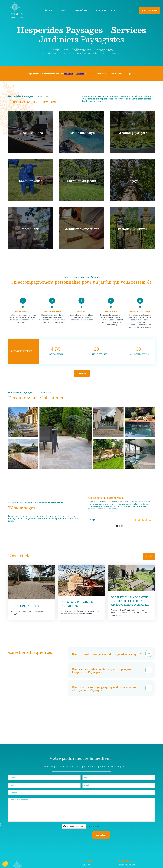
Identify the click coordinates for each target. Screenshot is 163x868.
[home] (15, 10)
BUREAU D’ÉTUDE (81, 10)
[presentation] (72, 834)
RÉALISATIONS (100, 10)
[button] (64, 10)
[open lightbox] (23, 422)
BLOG (113, 10)
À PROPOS (49, 10)
